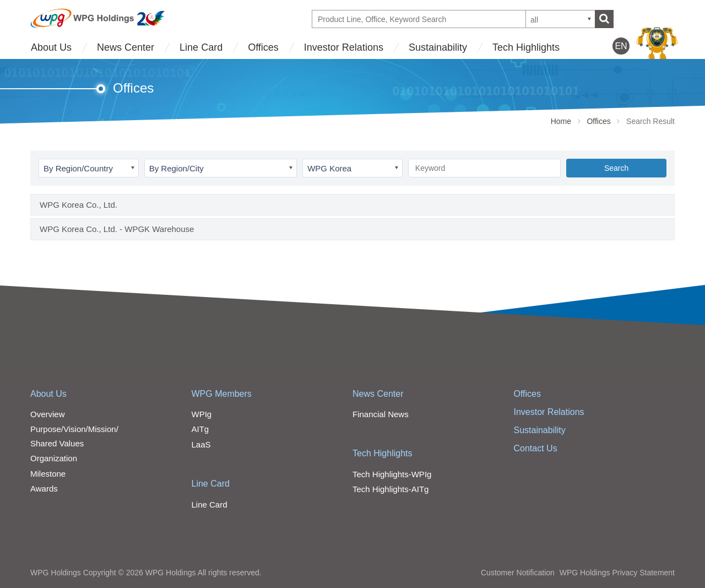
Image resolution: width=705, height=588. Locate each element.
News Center (126, 47)
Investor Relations (344, 47)
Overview (48, 414)
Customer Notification (518, 573)
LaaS (201, 444)
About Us (51, 47)
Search (616, 168)
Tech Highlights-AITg (391, 489)
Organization (54, 458)
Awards (44, 489)
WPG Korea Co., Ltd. (78, 205)
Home (561, 121)
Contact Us (536, 448)
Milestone (48, 474)
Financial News (381, 414)
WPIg (202, 414)
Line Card (201, 47)
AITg (200, 429)
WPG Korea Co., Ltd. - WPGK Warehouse (117, 229)
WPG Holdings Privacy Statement (617, 573)
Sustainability (438, 47)
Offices (263, 47)
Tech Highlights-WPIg (392, 474)
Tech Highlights (526, 47)
